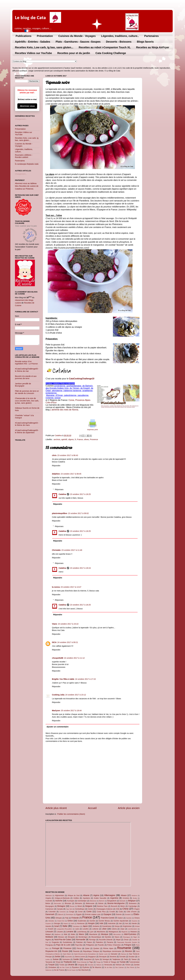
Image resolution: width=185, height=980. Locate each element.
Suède (76, 959)
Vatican (99, 965)
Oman (126, 940)
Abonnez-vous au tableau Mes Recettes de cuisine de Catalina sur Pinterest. (27, 186)
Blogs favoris (145, 42)
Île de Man (108, 967)
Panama (110, 942)
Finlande (75, 918)
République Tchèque (91, 951)
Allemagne (110, 895)
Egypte (79, 914)
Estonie (119, 914)
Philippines (90, 945)
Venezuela (108, 965)
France (80, 439)
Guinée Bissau (104, 921)
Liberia (114, 929)
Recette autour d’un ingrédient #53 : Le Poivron (26, 363)
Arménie (126, 898)
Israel (57, 926)
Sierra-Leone (80, 957)
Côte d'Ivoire (132, 912)
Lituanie (60, 932)
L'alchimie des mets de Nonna (64, 410)
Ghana (137, 918)
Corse (71, 400)
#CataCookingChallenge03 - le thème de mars (27, 424)
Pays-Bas (79, 945)
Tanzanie (49, 962)
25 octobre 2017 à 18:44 (71, 711)
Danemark (50, 914)
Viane (54, 624)
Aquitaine (86, 898)
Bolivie (101, 903)
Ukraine (71, 965)
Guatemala (82, 921)
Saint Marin (67, 954)
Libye (122, 929)
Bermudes (58, 903)
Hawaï (66, 923)
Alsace (124, 895)
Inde (101, 923)
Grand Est (61, 921)
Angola (48, 898)
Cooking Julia (58, 695)
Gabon (120, 918)
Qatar (87, 948)
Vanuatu (91, 965)
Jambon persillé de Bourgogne (23, 385)
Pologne (128, 945)
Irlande (134, 923)
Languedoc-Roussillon (64, 929)
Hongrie (91, 923)
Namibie (108, 937)
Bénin (123, 906)
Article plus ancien (129, 808)
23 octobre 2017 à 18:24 (80, 568)
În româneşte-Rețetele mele (27, 164)
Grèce (70, 921)
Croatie (112, 912)
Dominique (70, 914)
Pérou (79, 948)
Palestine (99, 942)
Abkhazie (49, 895)
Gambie (129, 918)
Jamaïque (76, 926)
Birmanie (79, 903)
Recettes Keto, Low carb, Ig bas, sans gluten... (44, 47)
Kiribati (137, 926)
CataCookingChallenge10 (82, 379)
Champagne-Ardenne (104, 909)
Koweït (51, 929)
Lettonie (95, 929)
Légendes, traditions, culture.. (120, 36)
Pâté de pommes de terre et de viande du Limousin (27, 392)
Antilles (76, 898)
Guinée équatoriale (121, 921)
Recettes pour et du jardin (74, 53)
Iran (127, 923)
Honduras (81, 923)
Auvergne (71, 901)
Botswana (133, 903)
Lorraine (70, 932)
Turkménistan (134, 962)
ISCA (54, 642)
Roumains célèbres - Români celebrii (24, 156)
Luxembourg (82, 932)
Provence (94, 439)
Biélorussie (90, 903)
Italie (65, 926)
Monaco (61, 937)
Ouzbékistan (67, 942)
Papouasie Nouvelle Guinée (127, 942)
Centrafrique (80, 909)
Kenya (117, 926)
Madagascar (113, 932)
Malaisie (134, 932)
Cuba (121, 912)
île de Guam (71, 970)
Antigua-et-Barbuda (62, 898)
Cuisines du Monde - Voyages (77, 36)
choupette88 (58, 658)
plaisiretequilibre (60, 513)
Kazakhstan (107, 926)
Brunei (72, 906)
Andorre (134, 895)
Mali (66, 934)
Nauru (117, 937)
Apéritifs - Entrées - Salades (33, 42)
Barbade (122, 901)
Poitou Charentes (114, 945)
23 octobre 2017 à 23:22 (68, 624)
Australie (49, 901)
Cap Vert (69, 909)
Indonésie (112, 923)
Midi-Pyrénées (130, 934)
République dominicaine (112, 951)
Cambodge (133, 906)
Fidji (67, 918)
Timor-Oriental (81, 962)
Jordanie (96, 926)
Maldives (58, 934)
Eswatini (128, 914)
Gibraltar (51, 921)
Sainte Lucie (103, 954)
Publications (24, 36)
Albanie (86, 895)
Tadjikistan (116, 959)
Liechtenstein (133, 929)
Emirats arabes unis (93, 914)
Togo (91, 962)
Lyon (92, 932)
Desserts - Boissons (119, 42)
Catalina (62, 494)
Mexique (105, 934)
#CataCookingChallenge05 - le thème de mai (27, 370)
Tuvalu (62, 965)
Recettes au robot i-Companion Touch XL (105, 47)
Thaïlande (68, 962)
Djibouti (60, 914)
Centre (90, 909)
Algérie (96, 895)
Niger (135, 937)
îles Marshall (83, 970)
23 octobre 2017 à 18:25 (80, 494)
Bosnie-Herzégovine (116, 903)
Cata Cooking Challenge (111, 53)
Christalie (56, 550)
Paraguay (49, 945)
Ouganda (55, 942)
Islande (48, 926)
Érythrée (86, 967)
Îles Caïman (120, 967)
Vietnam (119, 965)
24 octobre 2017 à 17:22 (85, 679)
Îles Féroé (130, 967)
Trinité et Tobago (110, 962)
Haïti (72, 923)
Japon (85, 926)
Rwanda (76, 951)
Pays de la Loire (63, 945)
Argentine (114, 898)
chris (54, 455)
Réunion (129, 951)
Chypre (137, 909)
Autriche (59, 901)
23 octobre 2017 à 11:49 (72, 550)
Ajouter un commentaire (58, 727)
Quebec (96, 948)
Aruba (135, 898)
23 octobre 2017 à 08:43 (68, 455)
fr (75, 439)
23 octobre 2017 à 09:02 (78, 513)
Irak (120, 923)
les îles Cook (64, 967)
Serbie (58, 957)
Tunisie (123, 962)
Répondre (56, 466)
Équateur (76, 967)
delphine (56, 474)
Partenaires (151, 36)
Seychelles (69, 957)
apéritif (64, 439)
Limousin (49, 932)
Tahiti (126, 959)
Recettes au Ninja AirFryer (153, 47)
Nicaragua (126, 937)
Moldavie (49, 937)
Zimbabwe (52, 967)
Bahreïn (102, 901)
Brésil (80, 906)
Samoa (123, 954)
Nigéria (48, 940)
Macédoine (101, 932)
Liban (104, 929)
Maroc (82, 934)
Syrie (97, 959)
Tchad (58, 962)
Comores (63, 912)
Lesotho (86, 929)
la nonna (56, 587)
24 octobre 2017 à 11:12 (74, 658)
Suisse (56, 959)
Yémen (128, 965)
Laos (77, 929)
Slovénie (113, 957)
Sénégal (106, 959)
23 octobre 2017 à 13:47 (71, 587)
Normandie (81, 940)
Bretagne (61, 906)
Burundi (114, 906)
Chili (117, 909)
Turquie (51, 965)
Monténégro (83, 937)
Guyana (134, 921)
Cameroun (49, 909)
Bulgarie (89, 906)
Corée (89, 912)
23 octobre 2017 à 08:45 (71, 474)
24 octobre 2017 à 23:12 (76, 695)
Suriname (66, 959)
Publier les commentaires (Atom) (71, 814)
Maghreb (124, 932)
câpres (71, 439)
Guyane (48, 923)
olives (86, 439)
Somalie (122, 957)
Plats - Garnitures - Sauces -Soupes (78, 42)
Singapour (92, 957)
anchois (57, 439)
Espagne (107, 914)
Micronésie (117, 934)
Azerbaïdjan (82, 901)
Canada (60, 909)
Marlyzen (56, 711)
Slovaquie (103, 957)
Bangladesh (112, 901)
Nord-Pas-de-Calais (63, 940)
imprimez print (92, 430)
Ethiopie (59, 918)
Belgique (132, 901)
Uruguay (81, 965)
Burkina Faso (102, 906)
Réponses (59, 489)
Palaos (89, 942)
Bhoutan (68, 903)
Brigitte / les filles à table (63, 679)
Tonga (98, 962)
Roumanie (124, 948)
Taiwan (134, 959)
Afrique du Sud (74, 895)
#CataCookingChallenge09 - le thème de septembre (27, 431)
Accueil (92, 808)
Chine (125, 909)
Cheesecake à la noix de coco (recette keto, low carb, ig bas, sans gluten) (27, 401)
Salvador (114, 954)
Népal (118, 940)
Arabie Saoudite (100, 898)
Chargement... (21, 119)
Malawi (48, 934)
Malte (73, 934)
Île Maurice (97, 967)
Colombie (52, 912)
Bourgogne (50, 906)
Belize (48, 903)
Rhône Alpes (108, 948)
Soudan (132, 957)
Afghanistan (60, 895)
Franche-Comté (107, 918)
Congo (72, 912)
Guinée (92, 921)
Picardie (101, 945)
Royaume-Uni (51, 951)
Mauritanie (93, 934)
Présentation (45, 36)
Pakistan (80, 942)
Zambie (137, 965)
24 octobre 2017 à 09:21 (68, 642)
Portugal (56, 948)
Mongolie (71, 937)
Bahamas (93, 901)
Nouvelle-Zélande (106, 940)
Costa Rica (101, 912)
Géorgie (57, 923)
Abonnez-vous (27, 106)
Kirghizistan (127, 926)
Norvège (92, 940)
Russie (65, 951)
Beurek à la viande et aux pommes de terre (26, 377)
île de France (59, 970)
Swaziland (88, 959)
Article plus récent (56, 808)
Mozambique (96, 937)
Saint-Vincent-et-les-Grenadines (85, 954)
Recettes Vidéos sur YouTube (33, 53)
